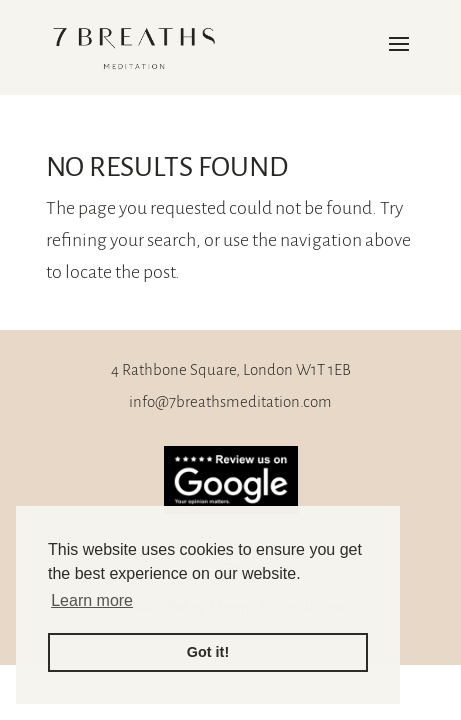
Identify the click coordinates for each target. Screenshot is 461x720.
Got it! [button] (208, 652)
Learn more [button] (92, 600)
